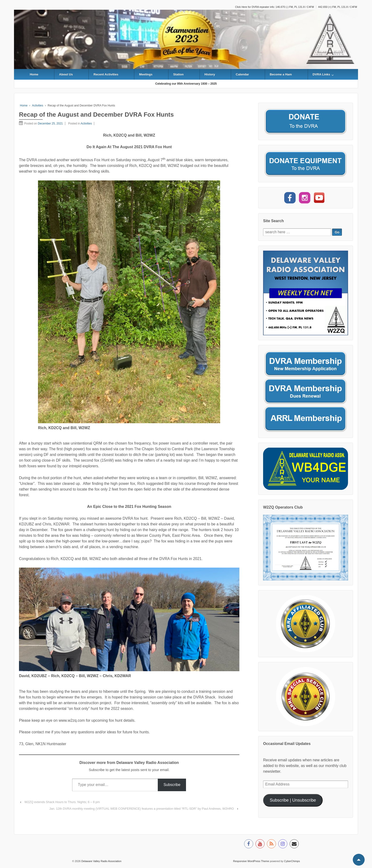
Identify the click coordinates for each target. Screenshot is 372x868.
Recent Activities (106, 74)
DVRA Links (321, 74)
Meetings (146, 74)
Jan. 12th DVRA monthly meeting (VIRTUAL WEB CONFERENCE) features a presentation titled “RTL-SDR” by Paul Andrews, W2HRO (142, 809)
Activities (38, 106)
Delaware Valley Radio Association (101, 861)
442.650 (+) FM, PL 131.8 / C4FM (338, 7)
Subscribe (172, 785)
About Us (66, 74)
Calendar (242, 74)
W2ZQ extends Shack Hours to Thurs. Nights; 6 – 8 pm (62, 802)
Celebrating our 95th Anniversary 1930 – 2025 (186, 84)
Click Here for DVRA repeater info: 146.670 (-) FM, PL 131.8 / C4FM (274, 7)
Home (34, 74)
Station (178, 74)
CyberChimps (292, 861)
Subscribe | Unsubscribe (293, 800)
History (210, 74)
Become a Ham (281, 74)
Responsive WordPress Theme (251, 861)
